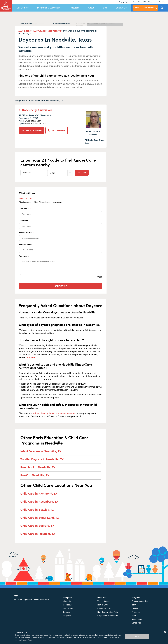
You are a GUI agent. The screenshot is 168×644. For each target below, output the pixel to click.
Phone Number (61, 248)
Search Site (162, 9)
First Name (61, 213)
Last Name (61, 224)
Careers (66, 612)
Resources (74, 8)
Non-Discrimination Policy (108, 612)
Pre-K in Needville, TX (35, 475)
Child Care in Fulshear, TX (38, 534)
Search (82, 173)
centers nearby (144, 8)
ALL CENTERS (25, 31)
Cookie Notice (50, 637)
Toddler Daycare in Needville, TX (42, 459)
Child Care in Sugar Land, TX (40, 518)
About (91, 8)
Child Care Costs (104, 608)
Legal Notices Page (25, 640)
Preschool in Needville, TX (38, 467)
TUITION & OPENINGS (32, 130)
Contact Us (121, 8)
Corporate (67, 616)
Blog (105, 8)
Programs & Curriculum (49, 8)
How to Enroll (103, 605)
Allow (137, 637)
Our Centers (22, 8)
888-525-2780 (25, 198)
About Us (67, 601)
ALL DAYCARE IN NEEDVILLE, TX (47, 31)
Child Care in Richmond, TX (39, 494)
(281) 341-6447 (57, 130)
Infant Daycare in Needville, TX (41, 451)
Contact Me (61, 286)
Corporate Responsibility (108, 616)
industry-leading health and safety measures (55, 413)
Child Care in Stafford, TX (37, 526)
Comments (24, 256)
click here (30, 357)
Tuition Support (104, 601)
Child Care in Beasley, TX (37, 510)
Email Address (61, 236)
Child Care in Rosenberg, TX (39, 502)
